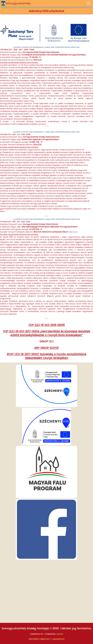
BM (42, 634)
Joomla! (60, 634)
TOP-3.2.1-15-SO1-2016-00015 (47, 325)
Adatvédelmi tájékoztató (39, 639)
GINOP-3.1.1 (46, 341)
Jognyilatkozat (58, 639)
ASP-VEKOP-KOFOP (46, 348)
